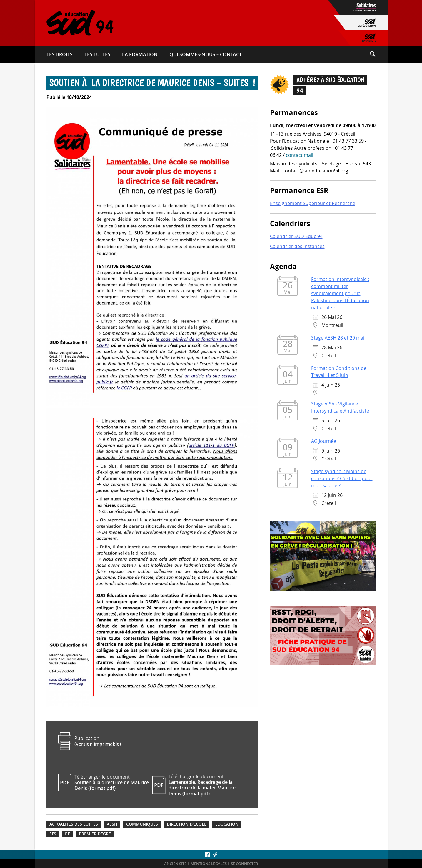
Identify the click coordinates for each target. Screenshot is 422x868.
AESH (112, 824)
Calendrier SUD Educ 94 (296, 236)
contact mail (300, 155)
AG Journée (324, 441)
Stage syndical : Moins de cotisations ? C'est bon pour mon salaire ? (342, 478)
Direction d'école (187, 824)
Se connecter (244, 864)
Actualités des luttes (74, 824)
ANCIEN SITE (175, 864)
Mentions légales (209, 864)
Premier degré (95, 834)
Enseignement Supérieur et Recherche (313, 203)
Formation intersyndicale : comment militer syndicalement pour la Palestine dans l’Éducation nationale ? (340, 293)
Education (227, 824)
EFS (53, 834)
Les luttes (97, 54)
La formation (140, 54)
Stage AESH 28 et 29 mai (338, 338)
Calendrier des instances (297, 246)
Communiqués (142, 824)
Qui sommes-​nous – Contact (206, 54)
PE (67, 834)
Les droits (60, 54)
